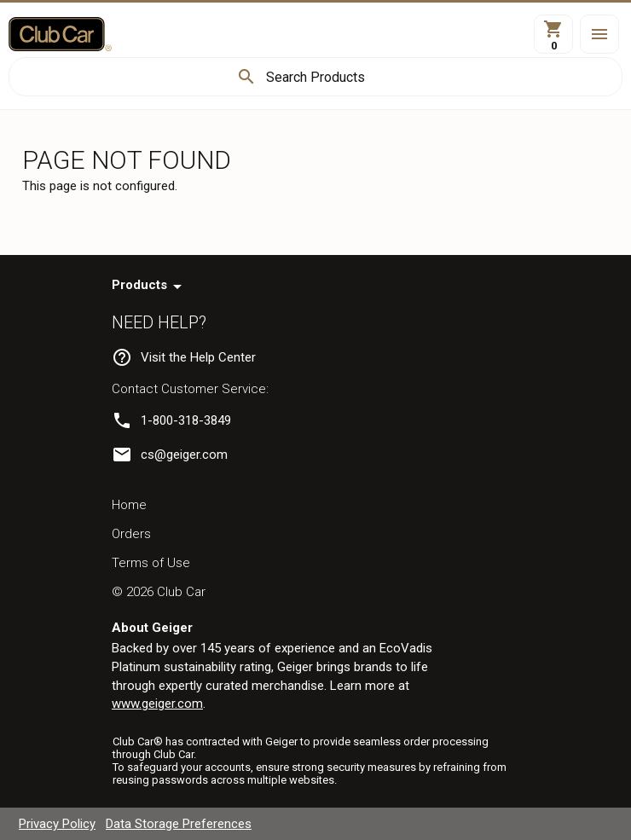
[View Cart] (553, 34)
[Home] (60, 34)
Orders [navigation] (131, 534)
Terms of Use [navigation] (151, 563)
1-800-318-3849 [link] (186, 420)
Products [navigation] (139, 285)
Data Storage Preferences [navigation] (179, 824)
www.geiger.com (157, 704)
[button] (599, 34)
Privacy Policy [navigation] (57, 824)
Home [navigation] (129, 505)
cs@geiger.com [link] (184, 455)
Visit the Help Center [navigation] (198, 357)
